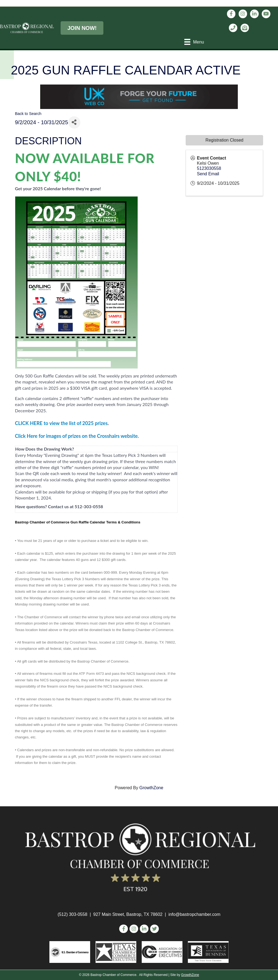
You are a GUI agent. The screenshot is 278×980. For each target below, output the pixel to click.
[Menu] (194, 42)
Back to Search (28, 114)
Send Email (208, 174)
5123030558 (209, 168)
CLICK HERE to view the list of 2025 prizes (61, 423)
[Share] (74, 122)
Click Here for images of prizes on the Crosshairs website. (77, 436)
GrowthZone (151, 788)
